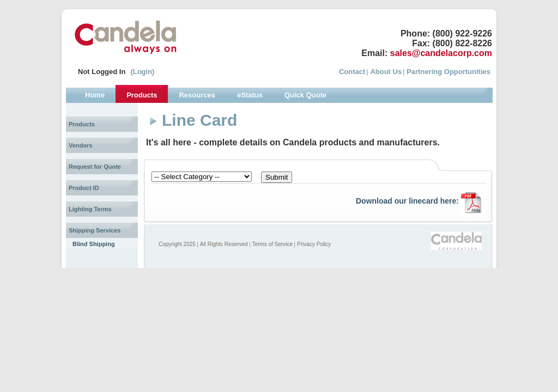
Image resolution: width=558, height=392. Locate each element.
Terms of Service (272, 244)
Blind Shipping (94, 244)
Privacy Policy (314, 244)
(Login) (142, 72)
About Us (386, 72)
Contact (352, 72)
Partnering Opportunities (448, 72)
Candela (126, 37)
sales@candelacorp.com (441, 53)
